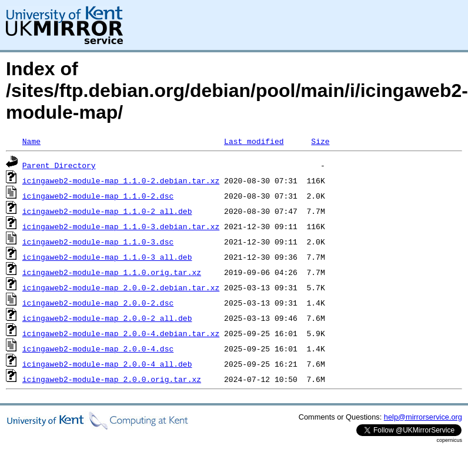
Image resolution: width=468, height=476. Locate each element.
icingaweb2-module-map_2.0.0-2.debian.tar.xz (121, 287)
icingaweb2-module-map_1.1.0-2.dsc (98, 196)
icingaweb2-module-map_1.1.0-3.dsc (98, 242)
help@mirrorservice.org (423, 417)
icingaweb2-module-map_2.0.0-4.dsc (98, 348)
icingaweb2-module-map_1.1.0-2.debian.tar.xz (121, 180)
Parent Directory (59, 165)
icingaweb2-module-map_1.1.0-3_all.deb (107, 257)
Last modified (254, 141)
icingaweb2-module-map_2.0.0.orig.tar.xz (112, 379)
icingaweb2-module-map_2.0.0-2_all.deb (107, 318)
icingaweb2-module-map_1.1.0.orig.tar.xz (112, 272)
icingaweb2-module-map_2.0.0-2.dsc (98, 303)
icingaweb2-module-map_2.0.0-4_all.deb (107, 364)
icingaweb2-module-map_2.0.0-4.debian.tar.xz (121, 333)
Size (320, 141)
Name (31, 141)
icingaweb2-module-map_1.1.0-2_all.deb (107, 211)
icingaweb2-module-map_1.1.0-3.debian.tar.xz (121, 226)
